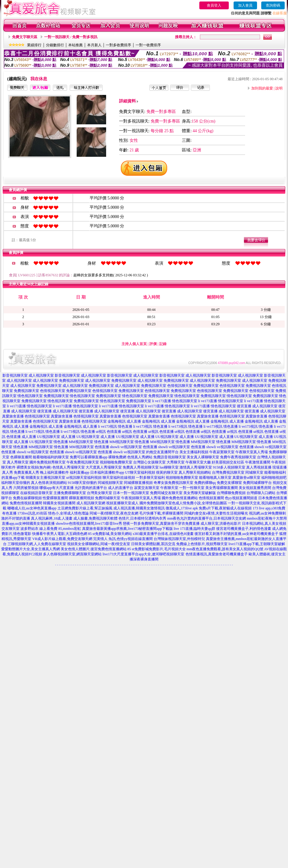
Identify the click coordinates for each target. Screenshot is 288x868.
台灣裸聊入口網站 (261, 493)
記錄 (163, 344)
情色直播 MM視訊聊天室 (73, 442)
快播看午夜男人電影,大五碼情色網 (60, 534)
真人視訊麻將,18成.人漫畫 (52, 518)
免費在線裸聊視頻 (27, 498)
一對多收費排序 (118, 45)
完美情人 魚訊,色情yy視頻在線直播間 (123, 539)
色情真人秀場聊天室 (69, 467)
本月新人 (94, 45)
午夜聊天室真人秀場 (252, 452)
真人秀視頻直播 (259, 467)
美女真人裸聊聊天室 (203, 457)
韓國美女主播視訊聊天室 (45, 478)
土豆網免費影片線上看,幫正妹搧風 (85, 508)
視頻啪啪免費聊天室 (116, 462)
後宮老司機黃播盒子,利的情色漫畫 (244, 529)
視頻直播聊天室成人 (122, 503)
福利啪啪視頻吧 (274, 478)
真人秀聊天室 (18, 462)
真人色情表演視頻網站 (49, 483)
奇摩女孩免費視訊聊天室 (173, 483)
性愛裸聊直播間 (55, 498)
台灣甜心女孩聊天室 (149, 462)
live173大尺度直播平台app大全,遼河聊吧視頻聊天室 (143, 554)
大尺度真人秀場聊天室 (104, 467)
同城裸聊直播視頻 (138, 483)
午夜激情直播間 (258, 462)
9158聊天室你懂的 (82, 483)
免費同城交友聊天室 (166, 493)
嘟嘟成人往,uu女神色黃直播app (32, 508)
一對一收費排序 (148, 45)
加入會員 (245, 5)
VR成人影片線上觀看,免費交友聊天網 (62, 539)
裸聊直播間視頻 (81, 498)
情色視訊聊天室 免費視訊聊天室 (43, 396)
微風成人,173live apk (182, 508)
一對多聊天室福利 (150, 478)
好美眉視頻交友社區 (228, 462)
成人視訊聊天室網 (91, 503)
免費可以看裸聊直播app (89, 457)
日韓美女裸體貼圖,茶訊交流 (153, 544)
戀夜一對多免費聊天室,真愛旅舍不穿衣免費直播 (161, 524)
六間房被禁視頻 (26, 488)
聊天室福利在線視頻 (119, 478)
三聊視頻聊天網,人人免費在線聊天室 (37, 544)
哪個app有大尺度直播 (56, 488)
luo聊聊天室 (169, 467)
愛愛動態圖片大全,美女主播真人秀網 (31, 549)
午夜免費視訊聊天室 (83, 462)
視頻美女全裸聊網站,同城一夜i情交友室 (99, 544)
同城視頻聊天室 (110, 483)
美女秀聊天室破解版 (200, 493)
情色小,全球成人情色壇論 (68, 513)
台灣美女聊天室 (100, 493)
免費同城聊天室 (108, 498)
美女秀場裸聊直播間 (222, 488)
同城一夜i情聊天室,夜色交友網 (114, 513)
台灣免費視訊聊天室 (228, 472)
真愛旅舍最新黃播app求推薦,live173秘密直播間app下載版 (127, 529)
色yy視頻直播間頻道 (241, 498)
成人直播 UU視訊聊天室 (41, 437)
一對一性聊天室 (192, 488)
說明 (279, 88)
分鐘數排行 (55, 45)
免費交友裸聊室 (229, 483)
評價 (153, 344)
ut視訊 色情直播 (109, 432)
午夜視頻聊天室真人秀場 (141, 498)
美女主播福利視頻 (194, 452)
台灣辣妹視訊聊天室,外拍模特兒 (179, 539)
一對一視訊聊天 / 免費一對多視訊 (71, 37)
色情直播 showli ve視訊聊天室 (118, 447)
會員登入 (214, 5)
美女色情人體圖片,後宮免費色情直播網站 (94, 549)
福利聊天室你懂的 (16, 483)
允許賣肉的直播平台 (91, 488)
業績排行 (34, 45)
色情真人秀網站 (140, 457)
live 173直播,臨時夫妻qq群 (195, 529)
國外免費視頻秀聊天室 (47, 462)
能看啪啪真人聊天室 (215, 478)
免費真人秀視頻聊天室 (141, 467)
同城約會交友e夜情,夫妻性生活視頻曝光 (216, 513)
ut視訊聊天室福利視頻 (84, 478)
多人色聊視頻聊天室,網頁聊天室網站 (72, 554)
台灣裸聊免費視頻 (231, 493)
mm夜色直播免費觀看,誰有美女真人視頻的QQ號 (225, 549)
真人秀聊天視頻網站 (195, 472)
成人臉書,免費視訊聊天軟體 (95, 518)
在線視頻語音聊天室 (36, 493)
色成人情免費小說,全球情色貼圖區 (199, 503)
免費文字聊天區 (25, 37)
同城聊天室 (254, 472)
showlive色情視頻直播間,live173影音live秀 (89, 524)
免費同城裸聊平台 (257, 483)
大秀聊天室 (176, 462)
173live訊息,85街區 (32, 513)
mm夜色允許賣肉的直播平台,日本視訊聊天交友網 (207, 518)
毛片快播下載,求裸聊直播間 (161, 513)
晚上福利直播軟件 (54, 472)
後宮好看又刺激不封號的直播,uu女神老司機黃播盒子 (236, 534)
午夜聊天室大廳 (198, 462)
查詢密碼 (273, 5)
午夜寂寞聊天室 (222, 452)
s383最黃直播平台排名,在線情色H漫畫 (163, 534)
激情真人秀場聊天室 (196, 467)
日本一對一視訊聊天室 (131, 493)
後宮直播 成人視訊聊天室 (257, 406)
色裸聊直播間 (21, 457)
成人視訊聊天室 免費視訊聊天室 (58, 381)
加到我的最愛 (262, 88)
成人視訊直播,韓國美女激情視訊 (139, 508)
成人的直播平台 (121, 488)
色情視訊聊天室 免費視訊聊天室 (193, 386)
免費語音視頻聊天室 (170, 457)
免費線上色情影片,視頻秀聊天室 (202, 544)
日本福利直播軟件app (107, 472)
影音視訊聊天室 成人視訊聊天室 (28, 375)
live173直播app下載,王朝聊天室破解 (257, 544)
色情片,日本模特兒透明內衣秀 (142, 518)
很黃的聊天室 (167, 472)
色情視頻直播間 (211, 498)
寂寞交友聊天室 (147, 488)
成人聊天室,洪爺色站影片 (221, 524)
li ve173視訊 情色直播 (115, 426)
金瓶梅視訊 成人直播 (124, 421)
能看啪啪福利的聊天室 (51, 457)
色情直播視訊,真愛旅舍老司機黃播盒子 (217, 554)
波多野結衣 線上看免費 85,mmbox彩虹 (51, 529)
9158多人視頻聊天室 (229, 467)
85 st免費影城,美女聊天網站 (110, 534)
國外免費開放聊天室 (156, 503)
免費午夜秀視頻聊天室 (238, 457)
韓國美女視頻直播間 (59, 503)
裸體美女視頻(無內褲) (34, 467)
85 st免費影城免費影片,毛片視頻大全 (157, 549)
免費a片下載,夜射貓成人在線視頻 (225, 508)
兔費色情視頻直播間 (26, 503)
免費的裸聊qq (205, 483)
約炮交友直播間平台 (162, 452)
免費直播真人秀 (26, 472)
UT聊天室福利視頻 (140, 472)
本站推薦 (75, 45)
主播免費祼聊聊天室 (70, 493)
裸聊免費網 (117, 457)
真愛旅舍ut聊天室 (246, 478)
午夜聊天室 (169, 488)
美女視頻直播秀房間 (255, 488)
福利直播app (80, 472)
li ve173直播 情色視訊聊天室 (175, 401)
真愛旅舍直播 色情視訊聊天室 (26, 416)
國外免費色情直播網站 (180, 498)
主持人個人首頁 (134, 344)
